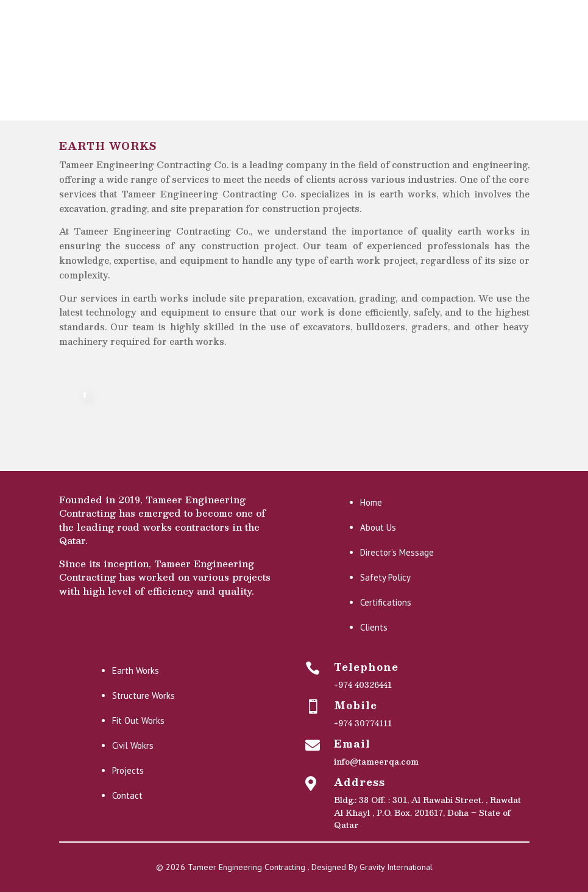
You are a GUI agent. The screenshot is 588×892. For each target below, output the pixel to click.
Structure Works (143, 696)
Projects (128, 770)
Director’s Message (397, 552)
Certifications (386, 602)
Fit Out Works (138, 720)
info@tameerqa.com (376, 762)
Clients (374, 627)
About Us (378, 527)
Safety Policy (385, 577)
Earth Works (136, 671)
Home (371, 502)
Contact (127, 795)
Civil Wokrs (133, 745)
